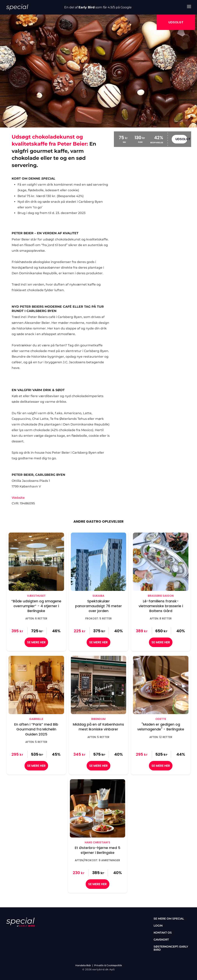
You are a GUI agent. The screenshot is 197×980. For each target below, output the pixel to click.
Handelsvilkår (83, 965)
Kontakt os (163, 933)
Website (18, 498)
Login (158, 926)
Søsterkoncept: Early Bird (171, 948)
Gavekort (161, 940)
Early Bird (87, 7)
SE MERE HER (36, 642)
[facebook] (8, 933)
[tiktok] (31, 933)
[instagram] (19, 933)
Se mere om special (169, 919)
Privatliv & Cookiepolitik (108, 965)
